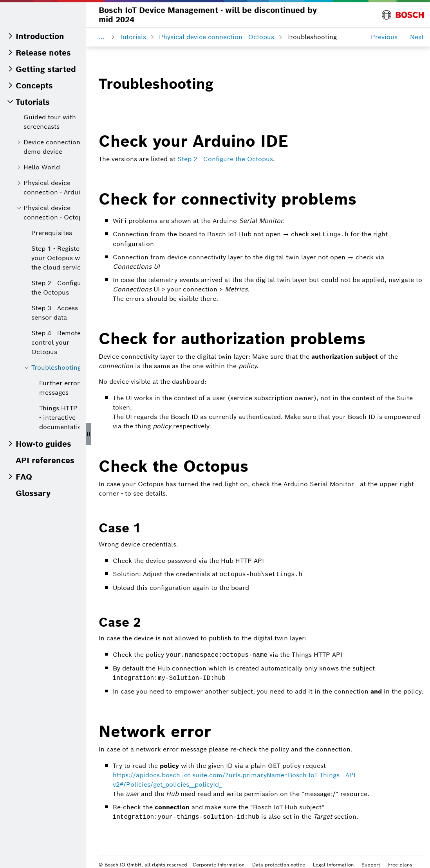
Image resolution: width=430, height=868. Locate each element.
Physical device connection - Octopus (217, 37)
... (102, 37)
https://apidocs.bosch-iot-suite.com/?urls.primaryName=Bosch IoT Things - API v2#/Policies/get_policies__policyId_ (234, 779)
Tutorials (133, 37)
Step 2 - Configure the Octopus (225, 159)
